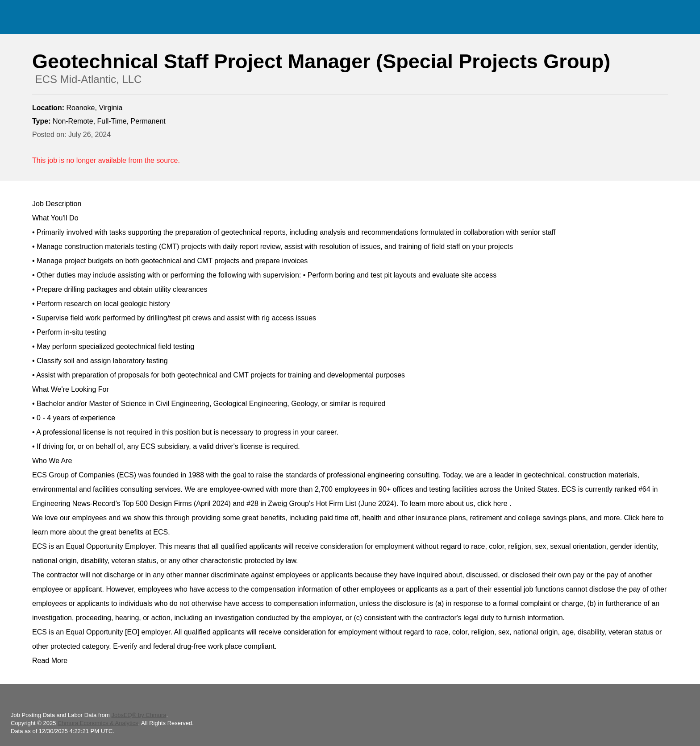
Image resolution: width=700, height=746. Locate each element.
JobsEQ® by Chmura (139, 715)
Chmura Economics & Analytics (98, 723)
